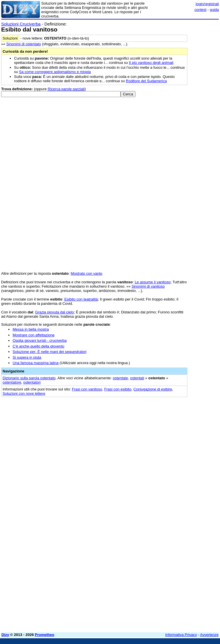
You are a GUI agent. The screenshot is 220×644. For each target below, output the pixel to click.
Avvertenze (209, 635)
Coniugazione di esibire (153, 389)
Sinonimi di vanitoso (148, 286)
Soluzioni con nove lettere (24, 393)
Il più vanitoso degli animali (151, 63)
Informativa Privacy (181, 635)
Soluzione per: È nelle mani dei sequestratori (50, 352)
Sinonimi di (24, 44)
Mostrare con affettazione (34, 335)
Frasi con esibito (118, 389)
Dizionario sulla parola (29, 378)
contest (201, 10)
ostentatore (12, 382)
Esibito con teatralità (81, 299)
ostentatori (32, 382)
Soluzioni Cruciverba (21, 24)
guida (214, 10)
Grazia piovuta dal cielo (55, 312)
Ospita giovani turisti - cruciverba (40, 340)
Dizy (5, 635)
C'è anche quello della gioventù (38, 346)
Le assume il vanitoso (153, 282)
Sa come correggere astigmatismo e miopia (55, 72)
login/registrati (207, 4)
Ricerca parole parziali (66, 89)
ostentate (120, 378)
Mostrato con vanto (87, 273)
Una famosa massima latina (36, 363)
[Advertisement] (176, 437)
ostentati (137, 378)
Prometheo (45, 635)
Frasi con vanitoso (87, 389)
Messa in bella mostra (31, 329)
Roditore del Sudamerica (146, 81)
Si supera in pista (27, 357)
